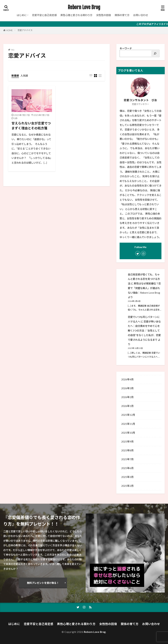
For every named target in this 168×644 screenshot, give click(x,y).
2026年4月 (127, 379)
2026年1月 (127, 406)
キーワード (126, 48)
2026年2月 (127, 397)
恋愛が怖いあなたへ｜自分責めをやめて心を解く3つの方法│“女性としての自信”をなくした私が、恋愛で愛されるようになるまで (144, 331)
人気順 (24, 76)
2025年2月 (127, 486)
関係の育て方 (122, 15)
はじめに (22, 15)
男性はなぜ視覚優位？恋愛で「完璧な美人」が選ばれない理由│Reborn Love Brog (144, 288)
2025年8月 (127, 450)
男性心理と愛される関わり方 (76, 15)
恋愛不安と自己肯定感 (44, 15)
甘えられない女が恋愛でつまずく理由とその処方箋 (31, 126)
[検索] (155, 53)
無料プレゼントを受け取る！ (43, 583)
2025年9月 (127, 442)
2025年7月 (127, 459)
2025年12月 (128, 415)
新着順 (15, 76)
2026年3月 (127, 388)
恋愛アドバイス (25, 30)
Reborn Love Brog (84, 7)
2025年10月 (128, 433)
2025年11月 (128, 424)
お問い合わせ (141, 15)
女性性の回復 (104, 15)
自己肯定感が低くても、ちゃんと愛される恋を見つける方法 (144, 279)
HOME (9, 30)
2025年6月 (127, 468)
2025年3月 (127, 477)
